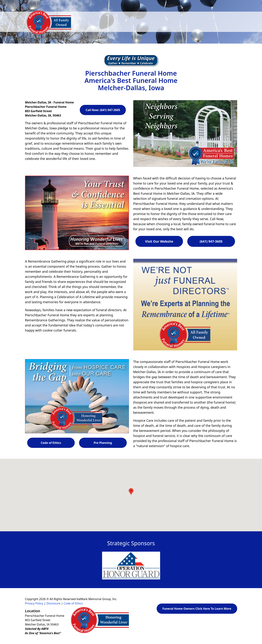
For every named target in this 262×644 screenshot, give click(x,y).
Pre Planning (103, 443)
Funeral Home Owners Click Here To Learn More (197, 609)
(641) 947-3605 (211, 241)
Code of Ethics (51, 443)
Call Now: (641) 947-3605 (103, 110)
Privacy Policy (34, 603)
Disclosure (53, 603)
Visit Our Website (159, 241)
